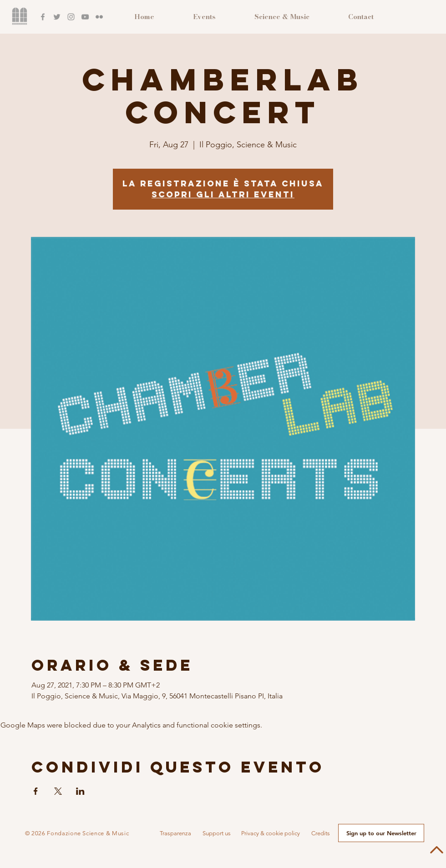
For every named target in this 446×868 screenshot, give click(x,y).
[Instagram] (71, 17)
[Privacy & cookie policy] (270, 833)
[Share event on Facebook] (36, 791)
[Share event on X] (58, 791)
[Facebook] (43, 17)
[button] (175, 833)
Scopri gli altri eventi (223, 194)
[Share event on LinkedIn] (80, 791)
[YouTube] (85, 17)
